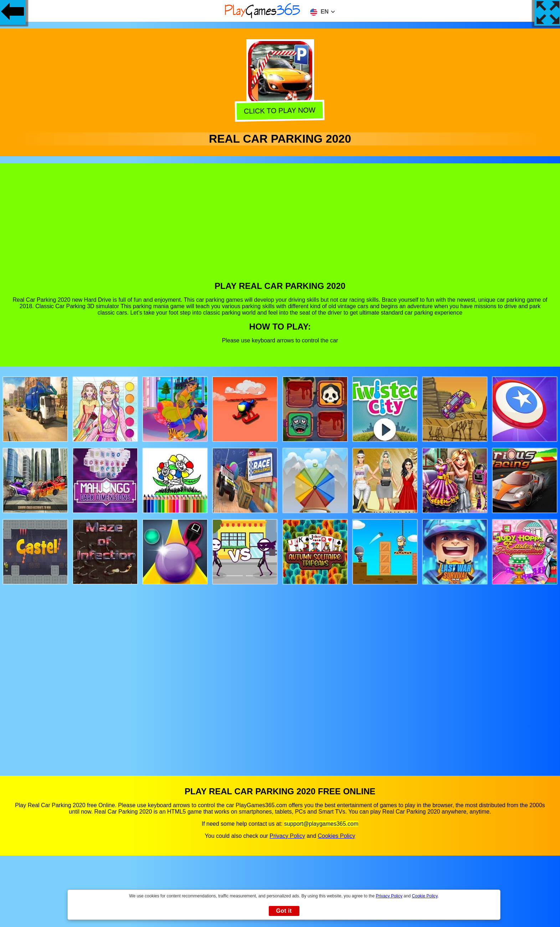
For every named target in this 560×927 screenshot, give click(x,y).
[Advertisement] (280, 228)
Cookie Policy (425, 896)
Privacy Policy (287, 836)
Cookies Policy (336, 836)
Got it (284, 911)
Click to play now (280, 112)
